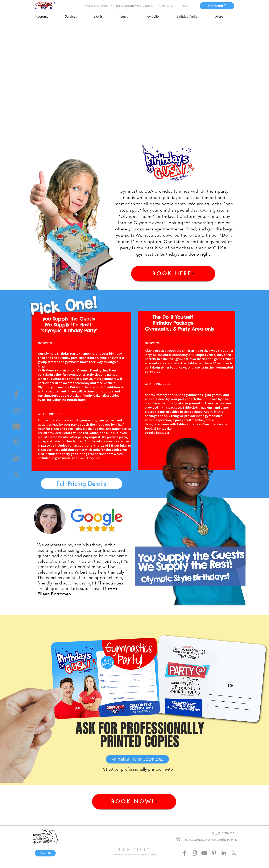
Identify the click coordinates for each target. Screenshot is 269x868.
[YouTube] (16, 426)
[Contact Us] (45, 853)
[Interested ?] (217, 6)
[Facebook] (16, 394)
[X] (16, 474)
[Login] (185, 6)
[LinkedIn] (16, 458)
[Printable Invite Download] (137, 759)
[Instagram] (16, 410)
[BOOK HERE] (173, 274)
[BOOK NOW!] (134, 802)
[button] (103, 17)
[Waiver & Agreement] (97, 6)
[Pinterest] (16, 442)
